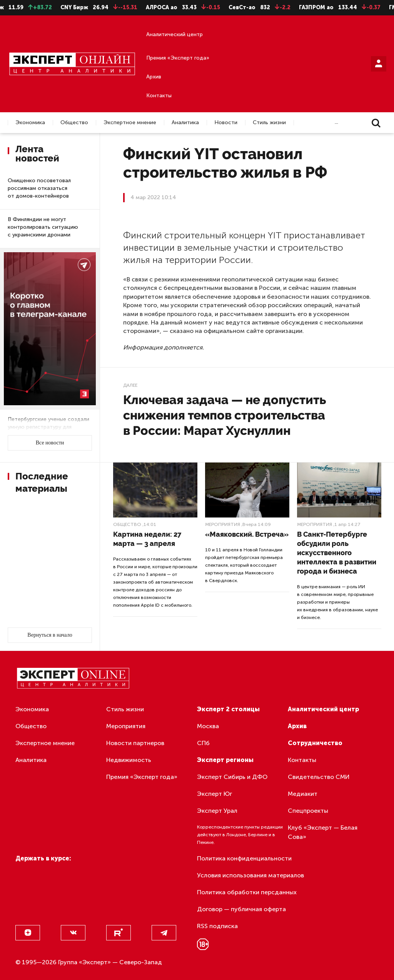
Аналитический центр (174, 34)
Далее (130, 385)
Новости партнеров (135, 743)
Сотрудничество (315, 743)
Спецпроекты (308, 811)
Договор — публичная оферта (241, 909)
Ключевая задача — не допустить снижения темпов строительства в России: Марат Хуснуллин (225, 415)
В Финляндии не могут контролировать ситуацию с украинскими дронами (43, 227)
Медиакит (303, 794)
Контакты (159, 96)
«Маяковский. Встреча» (247, 534)
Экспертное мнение (130, 123)
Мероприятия (223, 524)
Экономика (30, 123)
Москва (208, 726)
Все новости (50, 443)
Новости (226, 123)
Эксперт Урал (217, 811)
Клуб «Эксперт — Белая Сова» (323, 832)
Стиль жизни (269, 123)
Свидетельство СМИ (319, 777)
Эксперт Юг (215, 794)
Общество (74, 123)
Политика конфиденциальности (244, 858)
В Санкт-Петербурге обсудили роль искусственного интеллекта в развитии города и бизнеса (337, 553)
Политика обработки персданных (247, 892)
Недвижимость (129, 760)
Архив (154, 77)
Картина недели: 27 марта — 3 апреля (147, 539)
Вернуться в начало (50, 635)
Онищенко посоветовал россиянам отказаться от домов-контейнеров (39, 188)
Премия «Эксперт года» (178, 58)
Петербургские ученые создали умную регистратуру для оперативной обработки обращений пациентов (48, 431)
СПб (203, 743)
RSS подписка (217, 926)
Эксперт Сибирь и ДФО (232, 777)
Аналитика (185, 123)
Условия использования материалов (250, 875)
